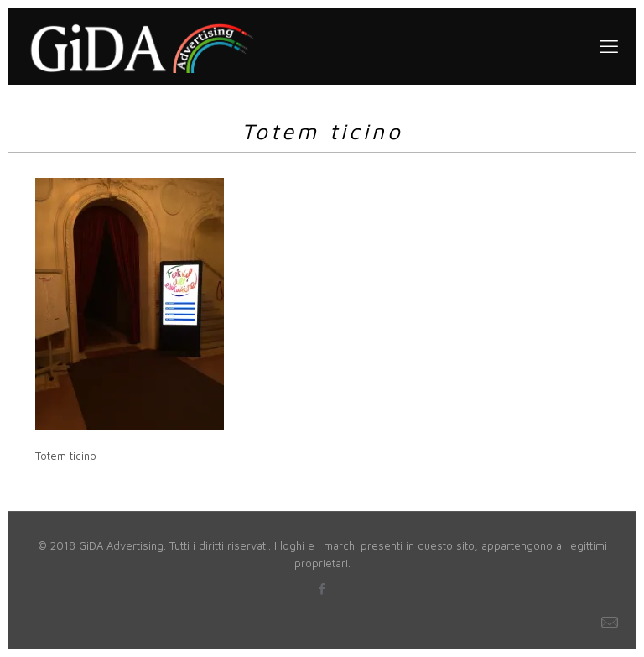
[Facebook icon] (322, 589)
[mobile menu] (609, 46)
